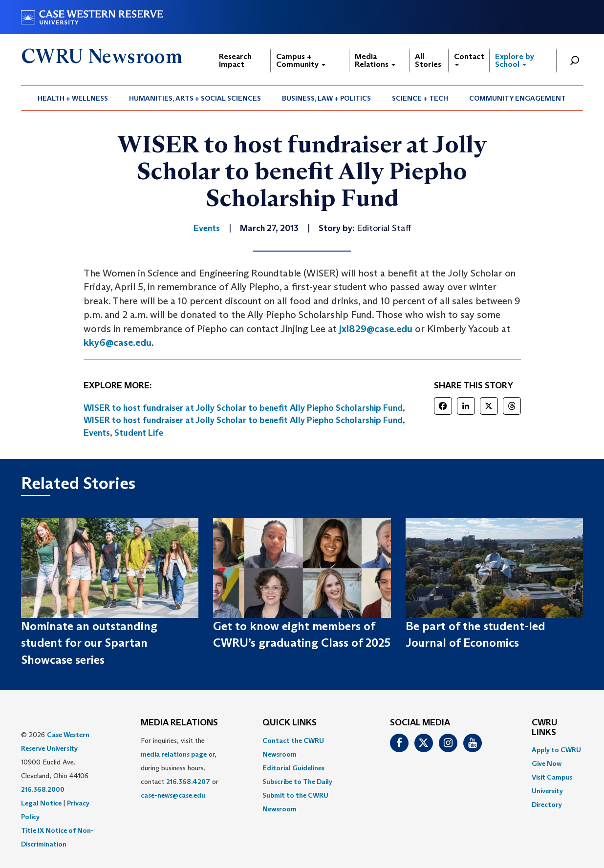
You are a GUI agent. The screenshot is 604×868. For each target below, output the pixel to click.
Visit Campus (552, 777)
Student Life (139, 433)
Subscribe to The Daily (297, 782)
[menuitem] (73, 98)
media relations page (174, 754)
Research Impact (235, 60)
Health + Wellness (73, 98)
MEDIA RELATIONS (179, 723)
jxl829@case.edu (376, 329)
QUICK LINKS (290, 723)
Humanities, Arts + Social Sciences (195, 98)
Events (97, 433)
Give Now (547, 763)
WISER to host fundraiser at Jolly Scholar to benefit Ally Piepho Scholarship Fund (243, 408)
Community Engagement (518, 98)
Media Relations (375, 60)
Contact (469, 59)
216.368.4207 (188, 782)
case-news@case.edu (173, 795)
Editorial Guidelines (293, 768)
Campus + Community (301, 60)
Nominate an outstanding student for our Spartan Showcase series (89, 643)
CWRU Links (545, 728)
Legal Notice (41, 803)
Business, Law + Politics (326, 98)
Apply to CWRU (556, 750)
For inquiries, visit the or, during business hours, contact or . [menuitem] (180, 768)
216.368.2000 (43, 789)
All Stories (428, 60)
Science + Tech (420, 98)
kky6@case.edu (118, 342)
